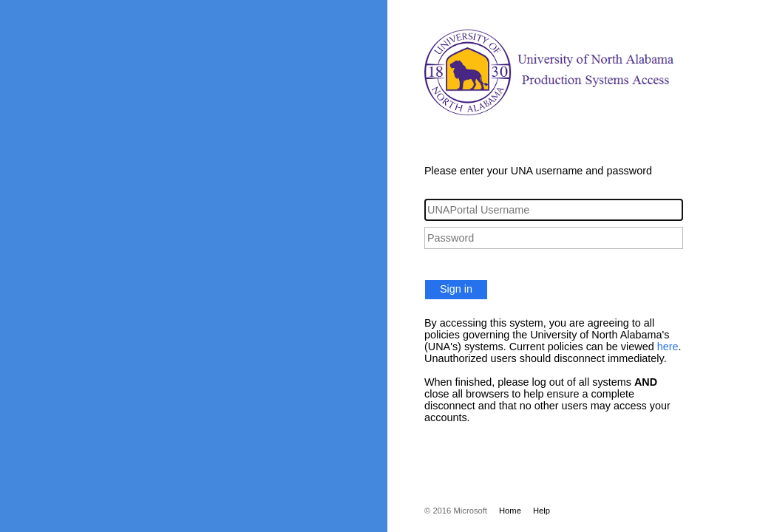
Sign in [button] (456, 289)
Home (510, 511)
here (668, 347)
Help (542, 511)
